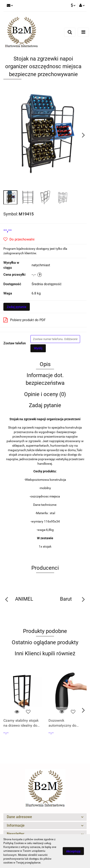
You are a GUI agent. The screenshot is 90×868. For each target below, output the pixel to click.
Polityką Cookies (14, 843)
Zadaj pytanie (17, 307)
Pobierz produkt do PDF (24, 320)
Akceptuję (73, 851)
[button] (45, 817)
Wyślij (38, 348)
